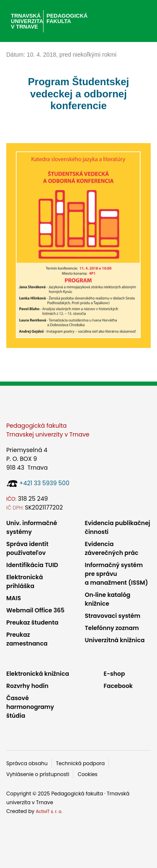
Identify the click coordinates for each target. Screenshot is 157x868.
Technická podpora (81, 763)
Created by (34, 811)
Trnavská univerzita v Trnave (26, 21)
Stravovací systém (113, 616)
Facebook (118, 686)
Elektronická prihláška (24, 582)
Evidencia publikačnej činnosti (118, 527)
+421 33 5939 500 (44, 483)
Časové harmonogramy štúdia (30, 707)
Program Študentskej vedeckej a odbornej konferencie (78, 94)
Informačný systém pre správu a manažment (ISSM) (117, 574)
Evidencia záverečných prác (112, 548)
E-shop (115, 674)
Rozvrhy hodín (27, 686)
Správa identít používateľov (27, 548)
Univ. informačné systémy (32, 527)
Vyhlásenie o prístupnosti (38, 774)
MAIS (14, 598)
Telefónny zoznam (112, 628)
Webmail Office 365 (35, 610)
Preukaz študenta (32, 622)
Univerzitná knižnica (115, 640)
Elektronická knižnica (38, 674)
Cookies (87, 774)
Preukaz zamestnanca (27, 639)
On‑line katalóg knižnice (108, 599)
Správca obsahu (27, 763)
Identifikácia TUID (32, 565)
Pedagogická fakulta (67, 18)
